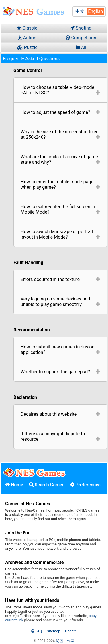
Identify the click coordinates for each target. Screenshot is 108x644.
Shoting (81, 28)
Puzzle (27, 47)
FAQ (37, 631)
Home (14, 485)
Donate (71, 631)
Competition (81, 38)
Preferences (85, 485)
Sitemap (53, 631)
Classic (27, 28)
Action (27, 38)
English (95, 11)
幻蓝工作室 (65, 641)
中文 (80, 11)
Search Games (47, 485)
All (81, 47)
